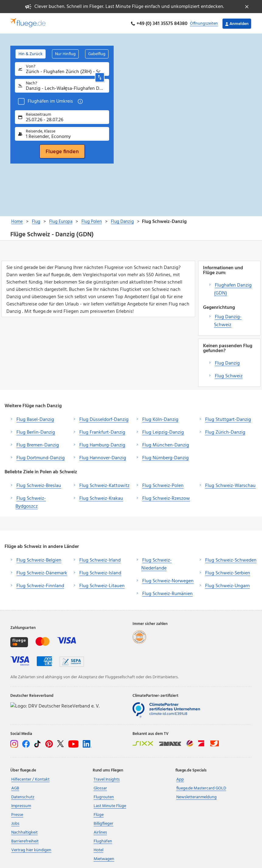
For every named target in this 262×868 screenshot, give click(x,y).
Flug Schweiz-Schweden (231, 559)
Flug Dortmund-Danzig (41, 457)
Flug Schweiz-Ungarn (228, 585)
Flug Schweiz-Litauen (102, 585)
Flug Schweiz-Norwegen (168, 580)
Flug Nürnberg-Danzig (165, 457)
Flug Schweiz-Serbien (228, 572)
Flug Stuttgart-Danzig (228, 419)
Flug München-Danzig (166, 444)
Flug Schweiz (229, 375)
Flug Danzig (227, 362)
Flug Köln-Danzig (160, 419)
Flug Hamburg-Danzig (102, 444)
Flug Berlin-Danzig (36, 432)
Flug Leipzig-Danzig (163, 432)
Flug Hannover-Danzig (103, 457)
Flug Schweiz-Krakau (101, 498)
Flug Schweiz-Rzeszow (166, 498)
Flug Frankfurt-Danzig (102, 432)
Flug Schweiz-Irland (100, 559)
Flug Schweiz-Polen (163, 485)
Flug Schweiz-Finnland (40, 585)
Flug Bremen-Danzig (38, 444)
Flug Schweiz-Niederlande (157, 563)
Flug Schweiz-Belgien (39, 559)
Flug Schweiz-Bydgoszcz (31, 502)
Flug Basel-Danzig (35, 419)
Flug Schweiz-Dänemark (42, 572)
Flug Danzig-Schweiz (228, 320)
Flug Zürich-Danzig (225, 432)
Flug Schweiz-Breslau (39, 485)
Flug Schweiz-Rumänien (167, 593)
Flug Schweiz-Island (100, 572)
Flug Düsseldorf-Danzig (104, 419)
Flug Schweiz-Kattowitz (104, 485)
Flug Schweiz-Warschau (230, 485)
